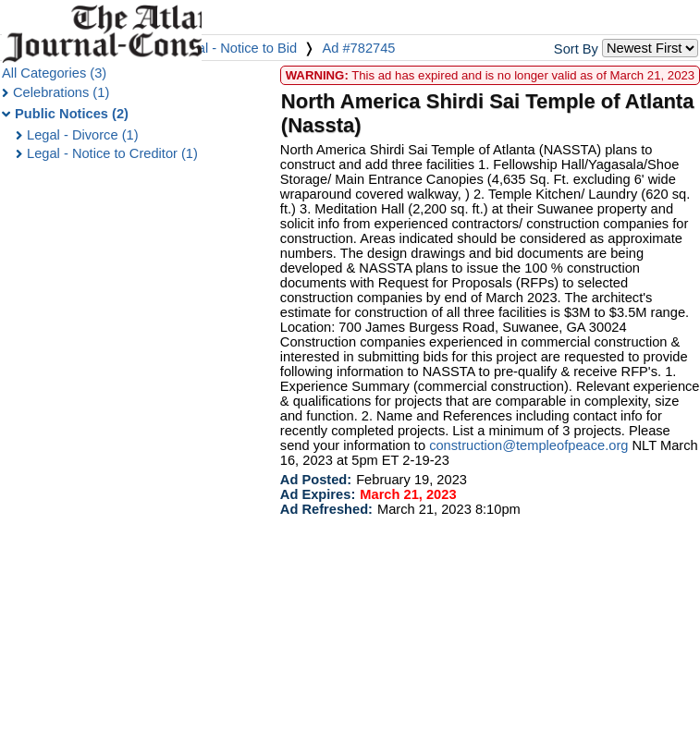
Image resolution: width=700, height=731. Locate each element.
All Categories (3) (54, 73)
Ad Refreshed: (326, 509)
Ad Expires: (318, 494)
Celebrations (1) (61, 92)
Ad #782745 (358, 48)
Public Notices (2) (72, 114)
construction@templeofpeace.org (528, 445)
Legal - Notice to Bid (236, 48)
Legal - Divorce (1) (83, 135)
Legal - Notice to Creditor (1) (112, 153)
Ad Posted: (316, 480)
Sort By (576, 49)
